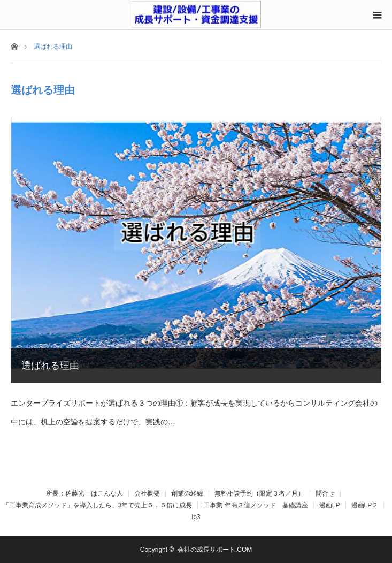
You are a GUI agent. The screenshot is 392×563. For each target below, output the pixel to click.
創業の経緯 (187, 493)
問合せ (325, 493)
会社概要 (147, 493)
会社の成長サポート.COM (215, 550)
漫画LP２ (365, 505)
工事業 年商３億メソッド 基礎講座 (255, 505)
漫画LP (330, 505)
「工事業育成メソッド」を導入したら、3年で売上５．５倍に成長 (98, 505)
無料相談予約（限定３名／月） (259, 493)
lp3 (196, 517)
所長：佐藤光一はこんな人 (84, 493)
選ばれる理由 (50, 366)
